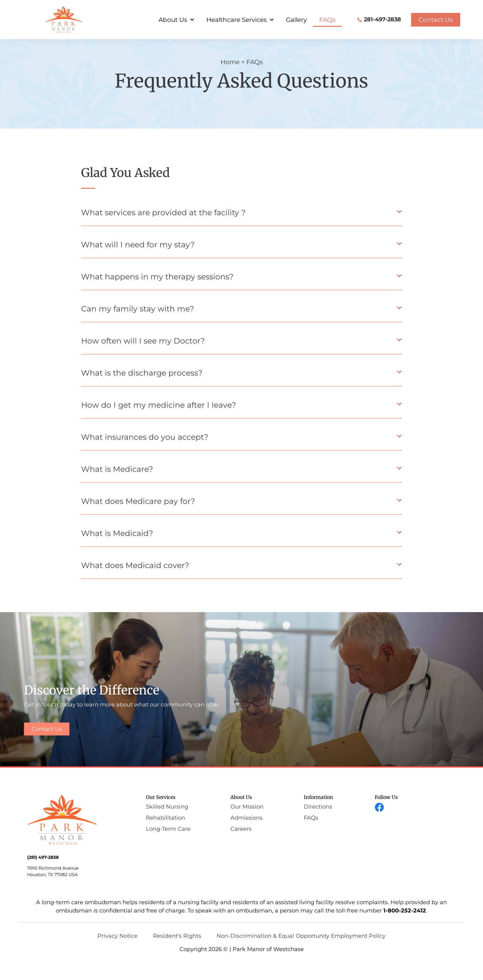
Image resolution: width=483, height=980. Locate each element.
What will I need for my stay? (138, 263)
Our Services (161, 816)
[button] (241, 233)
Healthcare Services (240, 20)
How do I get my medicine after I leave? (159, 423)
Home (230, 80)
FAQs (327, 20)
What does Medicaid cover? (135, 584)
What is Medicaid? (117, 552)
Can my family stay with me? (138, 327)
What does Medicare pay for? (138, 520)
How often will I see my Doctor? (143, 359)
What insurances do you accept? (145, 455)
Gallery (296, 20)
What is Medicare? (117, 488)
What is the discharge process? (142, 391)
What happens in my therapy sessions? (157, 295)
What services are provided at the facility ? (163, 231)
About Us (176, 20)
